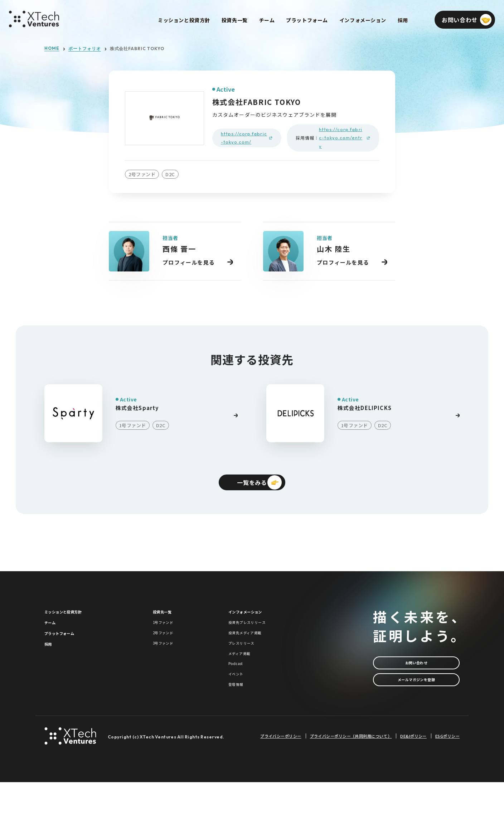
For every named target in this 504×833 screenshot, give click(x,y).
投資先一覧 (168, 620)
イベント (239, 716)
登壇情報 (239, 733)
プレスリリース (248, 668)
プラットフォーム (68, 653)
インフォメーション (255, 620)
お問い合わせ (416, 670)
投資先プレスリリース (256, 636)
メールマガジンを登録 (416, 694)
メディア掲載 (245, 684)
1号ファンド (169, 636)
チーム (53, 636)
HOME (52, 48)
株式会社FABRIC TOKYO (137, 49)
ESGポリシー (447, 787)
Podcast (240, 700)
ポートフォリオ (85, 49)
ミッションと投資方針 (74, 620)
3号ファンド (169, 668)
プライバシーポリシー (281, 787)
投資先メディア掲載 (253, 652)
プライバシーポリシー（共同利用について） (351, 787)
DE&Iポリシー (413, 787)
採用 (50, 669)
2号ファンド (169, 652)
